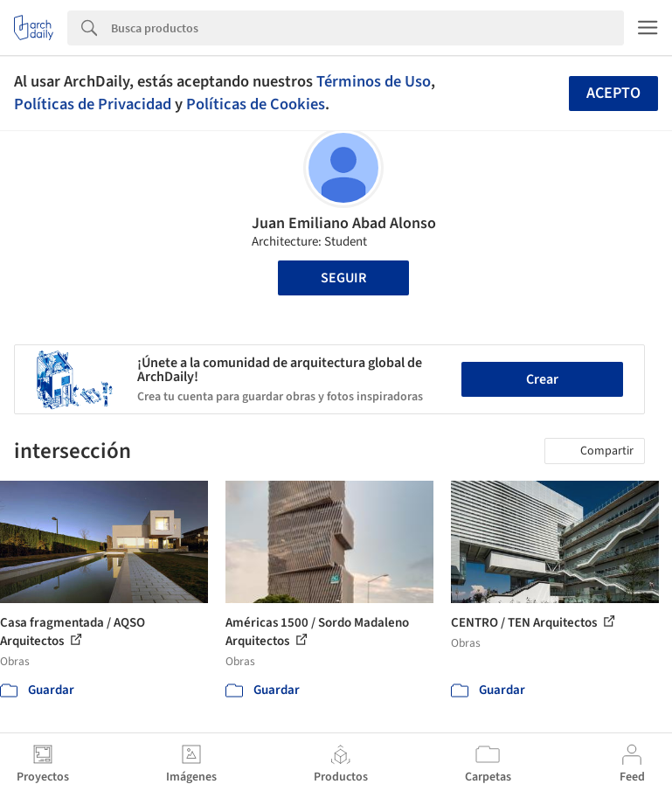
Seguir (343, 278)
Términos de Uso (374, 81)
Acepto (613, 93)
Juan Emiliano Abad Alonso (344, 223)
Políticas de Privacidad (93, 104)
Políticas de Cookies (256, 104)
